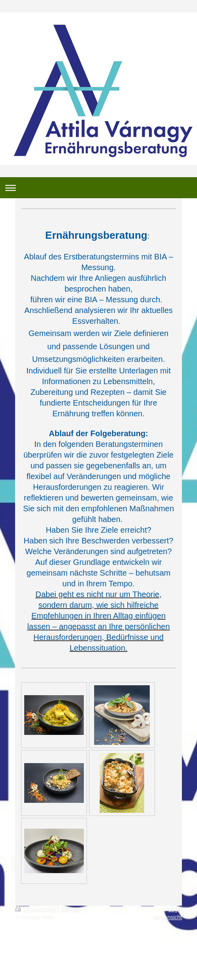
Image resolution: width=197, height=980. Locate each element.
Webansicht (167, 917)
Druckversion (36, 909)
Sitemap (71, 909)
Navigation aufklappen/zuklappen (98, 188)
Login (175, 909)
